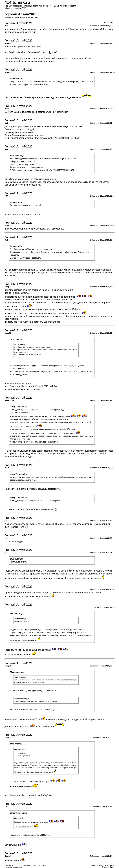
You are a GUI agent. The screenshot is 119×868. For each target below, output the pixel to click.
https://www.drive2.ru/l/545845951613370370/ (57, 138)
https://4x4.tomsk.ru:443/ (15, 8)
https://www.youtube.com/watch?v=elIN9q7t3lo (28, 795)
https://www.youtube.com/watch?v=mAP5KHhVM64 (31, 386)
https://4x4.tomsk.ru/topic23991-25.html (21, 17)
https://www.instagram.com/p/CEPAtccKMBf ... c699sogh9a (34, 229)
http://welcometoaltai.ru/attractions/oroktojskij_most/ (31, 52)
